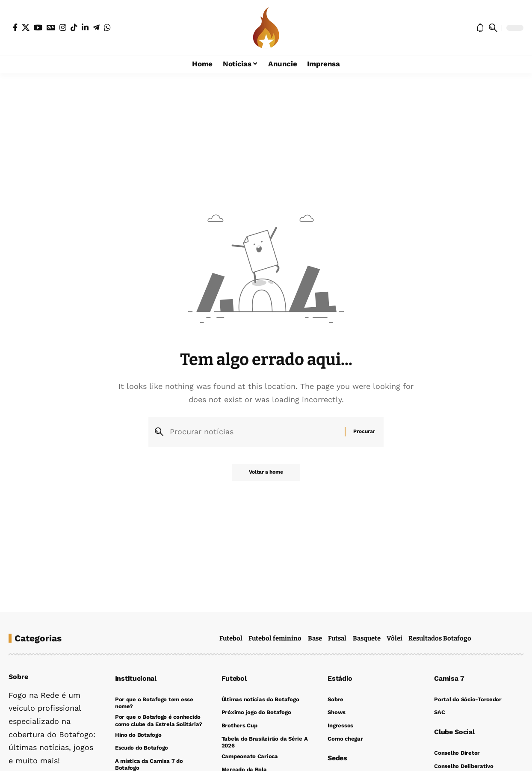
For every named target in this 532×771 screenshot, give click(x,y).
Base (315, 638)
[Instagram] (63, 27)
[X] (26, 27)
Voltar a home (266, 472)
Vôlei (395, 638)
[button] (493, 28)
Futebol (231, 638)
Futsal (337, 638)
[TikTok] (74, 27)
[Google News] (51, 27)
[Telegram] (96, 27)
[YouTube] (38, 27)
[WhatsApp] (107, 27)
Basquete (367, 638)
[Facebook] (15, 27)
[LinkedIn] (85, 27)
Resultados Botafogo (440, 638)
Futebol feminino (275, 638)
